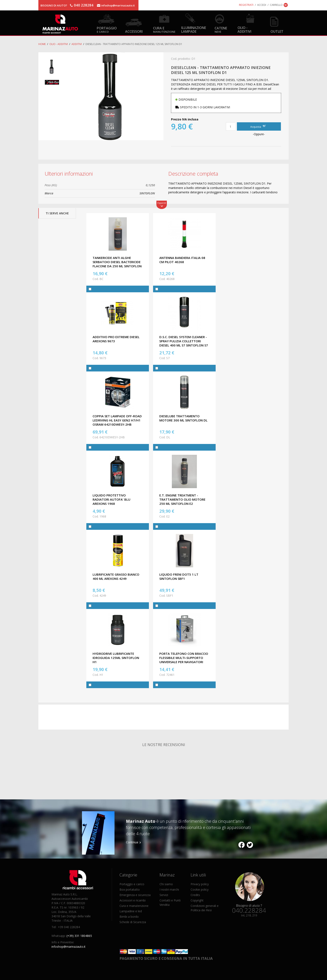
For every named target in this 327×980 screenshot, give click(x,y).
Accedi (262, 5)
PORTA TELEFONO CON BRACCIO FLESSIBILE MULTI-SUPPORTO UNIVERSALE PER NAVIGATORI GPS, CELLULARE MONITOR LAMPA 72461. (184, 662)
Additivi (77, 44)
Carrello (276, 5)
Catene (221, 29)
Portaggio (107, 29)
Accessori (134, 31)
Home (42, 44)
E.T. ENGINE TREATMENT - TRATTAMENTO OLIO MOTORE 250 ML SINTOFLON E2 (182, 499)
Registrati (246, 5)
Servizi (164, 895)
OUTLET (277, 31)
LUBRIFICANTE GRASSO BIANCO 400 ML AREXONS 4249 (116, 576)
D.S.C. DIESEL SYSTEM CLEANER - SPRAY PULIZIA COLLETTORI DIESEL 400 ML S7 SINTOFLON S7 (184, 341)
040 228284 (84, 5)
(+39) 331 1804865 (79, 936)
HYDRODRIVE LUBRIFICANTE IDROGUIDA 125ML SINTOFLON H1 (116, 658)
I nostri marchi (169, 889)
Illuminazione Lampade (194, 29)
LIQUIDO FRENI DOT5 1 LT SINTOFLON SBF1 (179, 576)
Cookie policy (200, 889)
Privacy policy (200, 884)
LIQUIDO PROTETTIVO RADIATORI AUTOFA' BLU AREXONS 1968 (111, 499)
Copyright (197, 900)
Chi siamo (166, 884)
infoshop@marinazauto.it (118, 5)
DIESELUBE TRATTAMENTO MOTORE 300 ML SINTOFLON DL (183, 418)
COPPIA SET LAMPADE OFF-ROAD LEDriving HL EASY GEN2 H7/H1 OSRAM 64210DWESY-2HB (117, 420)
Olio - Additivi (244, 29)
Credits (195, 895)
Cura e (164, 29)
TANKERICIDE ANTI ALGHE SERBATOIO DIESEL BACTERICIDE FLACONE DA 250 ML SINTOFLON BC (117, 264)
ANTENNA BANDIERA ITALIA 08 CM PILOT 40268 (182, 260)
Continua (132, 842)
